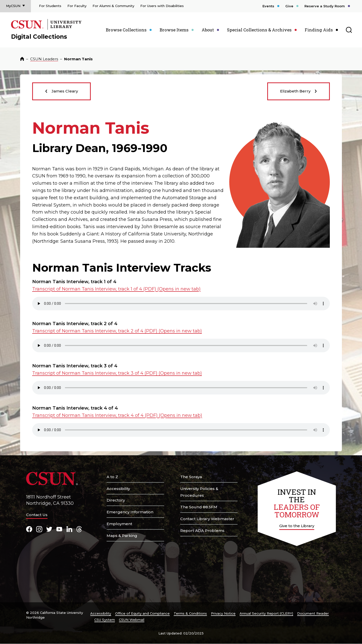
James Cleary (61, 90)
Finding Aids (319, 30)
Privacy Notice (223, 613)
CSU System (105, 620)
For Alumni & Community (113, 6)
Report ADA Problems (202, 531)
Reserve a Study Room (325, 6)
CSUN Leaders (44, 59)
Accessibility (118, 489)
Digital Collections (39, 37)
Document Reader (313, 613)
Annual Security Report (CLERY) (266, 613)
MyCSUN (13, 6)
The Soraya (191, 477)
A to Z (112, 477)
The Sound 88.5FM (199, 507)
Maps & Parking (122, 536)
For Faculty (77, 6)
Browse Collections (126, 30)
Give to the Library (297, 526)
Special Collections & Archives (259, 30)
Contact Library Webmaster (207, 519)
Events (268, 6)
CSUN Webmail (132, 620)
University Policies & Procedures (199, 492)
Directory (116, 500)
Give (289, 6)
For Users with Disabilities (162, 6)
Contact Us (37, 515)
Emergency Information (130, 512)
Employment (119, 524)
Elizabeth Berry (299, 90)
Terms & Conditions (190, 613)
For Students (50, 6)
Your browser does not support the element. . (181, 304)
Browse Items (174, 30)
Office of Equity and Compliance (142, 613)
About (208, 30)
